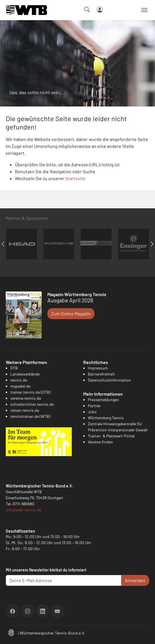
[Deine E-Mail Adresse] (64, 580)
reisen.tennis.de (25, 410)
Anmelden (135, 580)
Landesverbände (25, 374)
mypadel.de (20, 386)
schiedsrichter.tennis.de (32, 404)
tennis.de (19, 380)
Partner (94, 406)
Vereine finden (100, 442)
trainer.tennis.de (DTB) (30, 392)
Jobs (92, 412)
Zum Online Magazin (71, 314)
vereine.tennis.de (26, 398)
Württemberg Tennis (106, 418)
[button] (11, 632)
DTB (14, 368)
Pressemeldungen (103, 400)
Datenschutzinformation (109, 380)
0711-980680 (23, 504)
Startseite (75, 178)
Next (152, 244)
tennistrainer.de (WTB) (30, 416)
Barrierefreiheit (101, 374)
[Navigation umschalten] (144, 10)
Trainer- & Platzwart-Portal (111, 436)
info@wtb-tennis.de (23, 510)
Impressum (98, 368)
